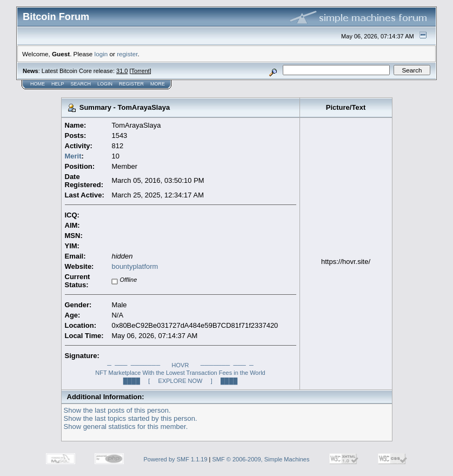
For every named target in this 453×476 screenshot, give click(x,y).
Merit (73, 156)
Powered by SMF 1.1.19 (176, 459)
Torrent (141, 71)
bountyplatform (135, 266)
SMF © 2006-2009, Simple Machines (261, 459)
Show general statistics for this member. (126, 427)
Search (81, 84)
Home (38, 84)
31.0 (122, 71)
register (127, 54)
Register (131, 84)
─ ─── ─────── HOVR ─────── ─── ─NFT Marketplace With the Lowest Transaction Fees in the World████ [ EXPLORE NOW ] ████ (180, 373)
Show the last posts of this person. (117, 410)
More (158, 84)
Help (58, 84)
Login (105, 84)
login (101, 54)
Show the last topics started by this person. (131, 418)
